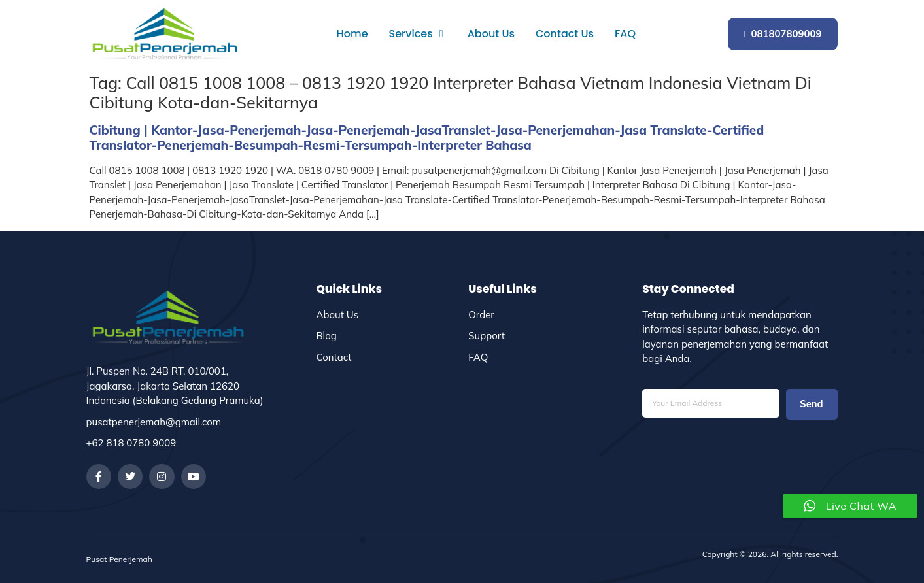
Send (812, 404)
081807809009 (783, 34)
